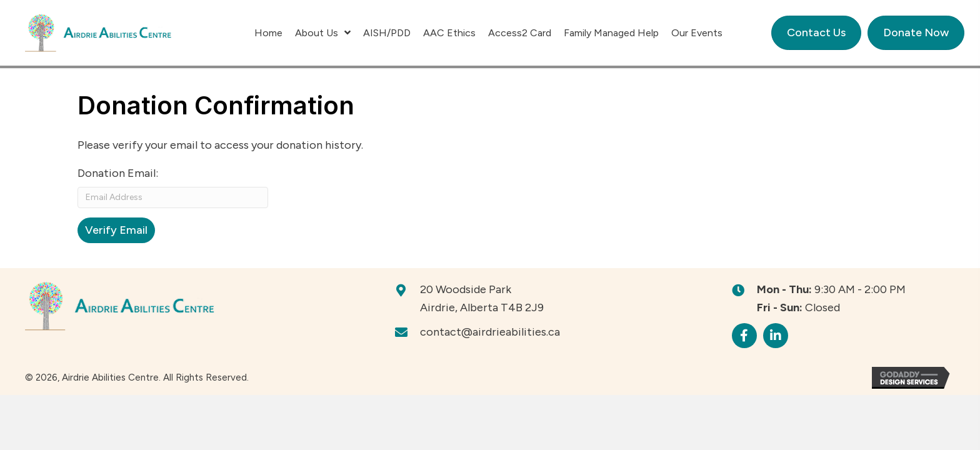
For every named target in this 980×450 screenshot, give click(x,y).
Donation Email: (118, 173)
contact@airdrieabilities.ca (490, 332)
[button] (744, 336)
